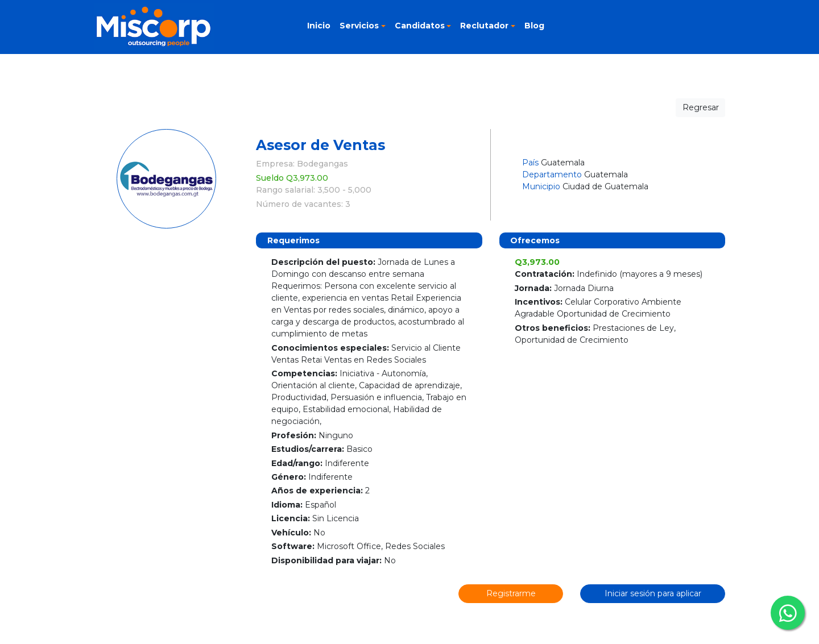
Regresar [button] (701, 107)
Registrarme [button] (511, 593)
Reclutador (484, 26)
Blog (534, 26)
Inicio (319, 26)
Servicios (359, 26)
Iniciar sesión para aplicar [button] (653, 593)
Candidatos (420, 26)
